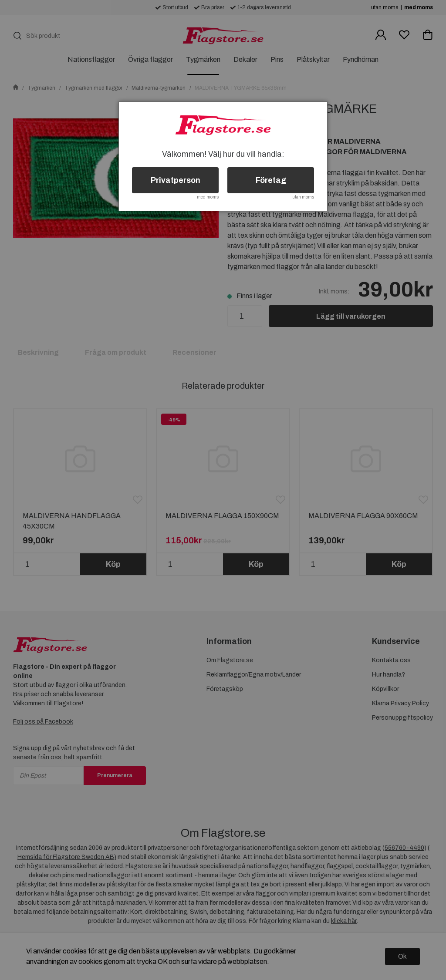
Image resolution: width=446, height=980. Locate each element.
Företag (271, 180)
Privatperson (176, 180)
